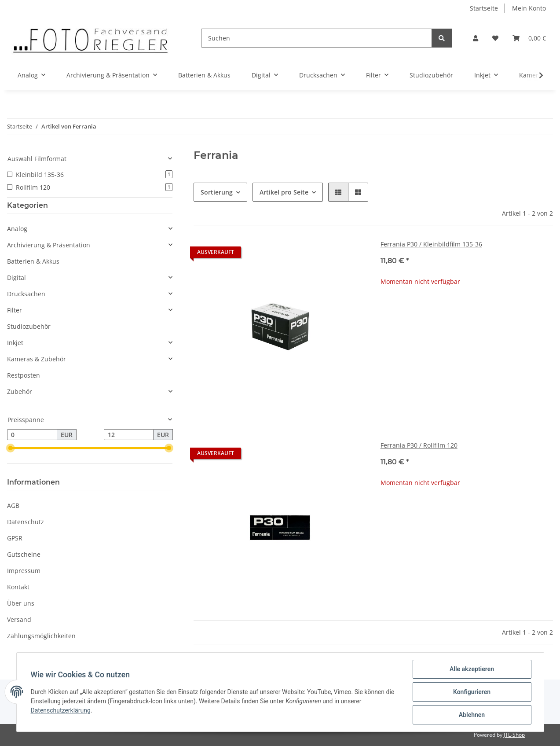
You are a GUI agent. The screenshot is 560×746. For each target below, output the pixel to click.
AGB (13, 505)
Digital (16, 277)
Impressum (24, 571)
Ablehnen (472, 715)
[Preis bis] (129, 435)
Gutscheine (24, 554)
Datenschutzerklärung (61, 710)
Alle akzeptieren (472, 669)
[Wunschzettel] (495, 38)
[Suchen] (317, 38)
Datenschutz (26, 522)
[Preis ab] (32, 435)
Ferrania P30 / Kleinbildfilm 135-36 (431, 244)
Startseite (484, 8)
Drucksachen (26, 294)
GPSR (15, 538)
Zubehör (20, 391)
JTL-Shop (514, 735)
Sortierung (217, 192)
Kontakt (18, 587)
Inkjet (15, 343)
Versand (19, 619)
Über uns (21, 603)
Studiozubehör (29, 326)
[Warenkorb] (529, 38)
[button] (476, 38)
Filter (15, 310)
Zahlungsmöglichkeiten (41, 636)
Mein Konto (529, 8)
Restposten (24, 375)
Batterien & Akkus (33, 261)
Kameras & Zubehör (37, 359)
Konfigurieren (472, 692)
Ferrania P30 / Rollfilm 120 (419, 445)
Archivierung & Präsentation (49, 245)
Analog (17, 229)
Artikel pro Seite (284, 192)
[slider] (11, 448)
